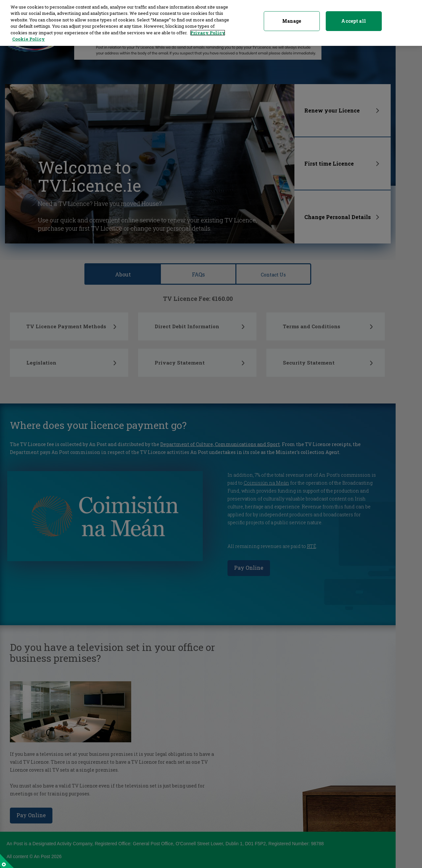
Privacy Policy (208, 30)
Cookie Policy (29, 36)
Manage (292, 18)
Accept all (353, 18)
